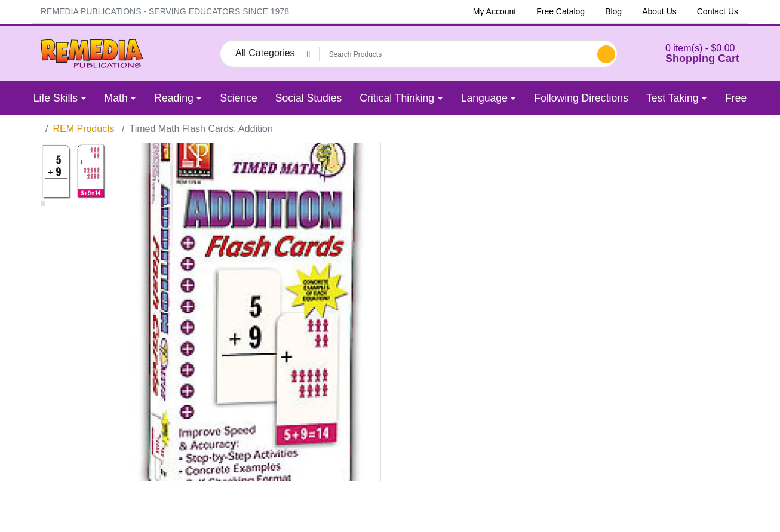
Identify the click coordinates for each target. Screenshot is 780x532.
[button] (687, 53)
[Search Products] (456, 54)
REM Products (83, 129)
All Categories (265, 53)
